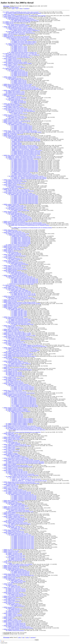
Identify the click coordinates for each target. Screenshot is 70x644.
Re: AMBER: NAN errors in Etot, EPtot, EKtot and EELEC (19, 110)
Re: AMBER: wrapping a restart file (14, 614)
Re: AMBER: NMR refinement (13, 601)
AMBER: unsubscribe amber (10, 484)
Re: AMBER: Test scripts (12, 585)
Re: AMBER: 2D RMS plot (12, 252)
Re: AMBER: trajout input (17, 414)
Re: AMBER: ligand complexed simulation (15, 341)
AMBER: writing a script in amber (19, 40)
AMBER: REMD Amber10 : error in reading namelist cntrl (16, 574)
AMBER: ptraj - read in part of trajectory (12, 588)
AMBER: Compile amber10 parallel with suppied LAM (16, 275)
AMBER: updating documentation (11, 261)
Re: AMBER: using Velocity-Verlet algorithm (16, 267)
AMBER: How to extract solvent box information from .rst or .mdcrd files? (20, 426)
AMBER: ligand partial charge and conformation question (16, 565)
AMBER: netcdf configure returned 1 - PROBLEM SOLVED (17, 121)
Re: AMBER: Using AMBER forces (17, 504)
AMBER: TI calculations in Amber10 (12, 514)
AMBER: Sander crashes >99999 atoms (12, 288)
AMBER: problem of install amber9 (11, 106)
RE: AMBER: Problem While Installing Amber (16, 181)
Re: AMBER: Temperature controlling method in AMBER (19, 63)
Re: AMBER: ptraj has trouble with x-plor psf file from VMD (17, 22)
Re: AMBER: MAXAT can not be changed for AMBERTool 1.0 (25, 30)
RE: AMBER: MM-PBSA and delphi (20, 220)
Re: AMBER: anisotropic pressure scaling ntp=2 (17, 269)
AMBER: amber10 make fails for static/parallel (14, 300)
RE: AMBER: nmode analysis (18, 606)
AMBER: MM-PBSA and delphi (10, 212)
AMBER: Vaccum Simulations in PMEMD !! (16, 24)
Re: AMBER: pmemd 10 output (16, 580)
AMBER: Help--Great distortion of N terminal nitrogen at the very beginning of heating (23, 223)
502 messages (6, 6)
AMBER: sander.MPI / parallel (10, 307)
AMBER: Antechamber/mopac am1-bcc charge (14, 532)
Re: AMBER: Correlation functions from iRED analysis (18, 395)
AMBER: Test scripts (8, 584)
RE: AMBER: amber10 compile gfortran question (20, 524)
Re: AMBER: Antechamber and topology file (16, 256)
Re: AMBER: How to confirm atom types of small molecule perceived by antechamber (25, 462)
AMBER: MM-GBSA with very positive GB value (20, 292)
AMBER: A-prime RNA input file (11, 487)
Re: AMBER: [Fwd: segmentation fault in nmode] (17, 318)
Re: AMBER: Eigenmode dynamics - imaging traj (17, 362)
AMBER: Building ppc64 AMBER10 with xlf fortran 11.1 (16, 17)
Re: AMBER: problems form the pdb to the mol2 (17, 472)
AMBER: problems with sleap (10, 77)
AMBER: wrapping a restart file (10, 613)
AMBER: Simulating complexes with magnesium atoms (16, 246)
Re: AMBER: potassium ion (9, 285)
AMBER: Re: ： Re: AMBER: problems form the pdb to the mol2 (26, 479)
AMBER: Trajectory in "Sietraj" (16, 45)
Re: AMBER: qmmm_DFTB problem (14, 490)
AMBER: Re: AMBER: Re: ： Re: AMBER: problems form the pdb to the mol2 (29, 481)
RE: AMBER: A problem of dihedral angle (15, 518)
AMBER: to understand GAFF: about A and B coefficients (16, 353)
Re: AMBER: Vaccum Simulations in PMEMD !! (20, 25)
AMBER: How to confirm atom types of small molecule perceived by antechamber (21, 461)
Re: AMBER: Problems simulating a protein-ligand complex (25, 160)
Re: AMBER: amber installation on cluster (15, 92)
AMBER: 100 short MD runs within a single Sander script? (16, 190)
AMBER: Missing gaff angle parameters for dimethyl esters (16, 36)
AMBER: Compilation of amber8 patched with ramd (15, 491)
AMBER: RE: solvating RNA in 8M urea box (13, 133)
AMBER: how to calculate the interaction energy (14, 232)
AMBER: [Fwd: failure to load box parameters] (14, 383)
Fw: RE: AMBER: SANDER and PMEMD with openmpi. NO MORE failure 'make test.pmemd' (24, 16)
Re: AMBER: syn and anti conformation (18, 98)
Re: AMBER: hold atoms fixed (13, 608)
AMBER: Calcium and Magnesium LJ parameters (14, 221)
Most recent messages (14, 7)
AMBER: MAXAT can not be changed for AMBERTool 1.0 (22, 29)
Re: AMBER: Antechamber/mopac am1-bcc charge (17, 534)
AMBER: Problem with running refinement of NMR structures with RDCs (20, 302)
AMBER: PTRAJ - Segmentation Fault (20, 236)
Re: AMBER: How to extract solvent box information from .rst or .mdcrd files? (23, 427)
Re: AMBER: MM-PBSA (14, 360)
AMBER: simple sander (9, 433)
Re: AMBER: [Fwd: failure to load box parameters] (17, 384)
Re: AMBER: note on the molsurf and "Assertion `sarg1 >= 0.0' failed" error (20, 54)
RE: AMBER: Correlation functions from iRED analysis (21, 397)
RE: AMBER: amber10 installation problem (21, 243)
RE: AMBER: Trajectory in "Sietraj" (19, 46)
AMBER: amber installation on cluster (12, 90)
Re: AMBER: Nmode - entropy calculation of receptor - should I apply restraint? (24, 132)
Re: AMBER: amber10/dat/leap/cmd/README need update (19, 467)
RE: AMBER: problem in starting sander (15, 208)
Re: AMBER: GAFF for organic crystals (15, 440)
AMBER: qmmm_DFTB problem (11, 488)
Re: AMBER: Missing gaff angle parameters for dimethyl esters (20, 44)
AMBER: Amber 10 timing (9, 447)
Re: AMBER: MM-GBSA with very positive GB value (23, 294)
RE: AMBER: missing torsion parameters (15, 630)
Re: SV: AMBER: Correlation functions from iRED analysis (25, 405)
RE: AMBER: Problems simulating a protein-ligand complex (25, 163)
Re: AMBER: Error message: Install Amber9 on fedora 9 (21, 39)
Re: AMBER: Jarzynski (8, 23)
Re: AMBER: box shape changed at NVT (15, 248)
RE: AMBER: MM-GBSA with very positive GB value (24, 295)
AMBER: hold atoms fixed (9, 607)
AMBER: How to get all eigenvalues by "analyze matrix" (21, 284)
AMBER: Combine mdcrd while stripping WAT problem (16, 192)
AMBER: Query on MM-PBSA (10, 134)
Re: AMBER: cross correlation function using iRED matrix (19, 370)
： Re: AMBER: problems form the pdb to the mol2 (20, 478)
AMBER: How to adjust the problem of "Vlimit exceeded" (16, 458)
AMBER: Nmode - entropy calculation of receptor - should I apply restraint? (20, 131)
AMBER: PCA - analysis (9, 14)
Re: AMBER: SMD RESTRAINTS (14, 272)
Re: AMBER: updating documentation (14, 262)
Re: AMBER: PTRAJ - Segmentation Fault (21, 237)
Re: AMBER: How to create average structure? (16, 392)
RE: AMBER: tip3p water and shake (14, 372)
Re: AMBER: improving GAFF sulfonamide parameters (18, 338)
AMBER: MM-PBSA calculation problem (13, 621)
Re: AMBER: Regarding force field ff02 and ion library (18, 627)
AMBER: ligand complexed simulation (12, 340)
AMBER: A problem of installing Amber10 (13, 122)
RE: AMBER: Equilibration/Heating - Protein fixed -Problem (25, 147)
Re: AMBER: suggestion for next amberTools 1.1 (17, 344)
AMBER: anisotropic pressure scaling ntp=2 (13, 268)
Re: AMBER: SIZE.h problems (13, 451)
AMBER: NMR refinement (9, 600)
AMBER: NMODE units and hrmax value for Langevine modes (17, 85)
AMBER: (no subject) (8, 452)
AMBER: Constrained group (10, 597)
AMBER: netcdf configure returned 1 (11, 120)
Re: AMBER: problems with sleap (14, 78)
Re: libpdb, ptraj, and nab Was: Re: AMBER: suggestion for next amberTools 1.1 (29, 346)
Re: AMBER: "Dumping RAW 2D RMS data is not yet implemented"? (21, 349)
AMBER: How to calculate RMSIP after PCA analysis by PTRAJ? (18, 84)
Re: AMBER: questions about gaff (14, 381)
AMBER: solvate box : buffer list (11, 65)
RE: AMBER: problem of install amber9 (15, 108)
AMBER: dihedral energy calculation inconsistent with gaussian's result (19, 482)
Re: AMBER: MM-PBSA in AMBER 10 (18, 457)
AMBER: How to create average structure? (13, 391)
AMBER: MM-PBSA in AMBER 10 (11, 104)
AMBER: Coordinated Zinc (9, 257)
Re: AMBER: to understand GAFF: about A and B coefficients (20, 354)
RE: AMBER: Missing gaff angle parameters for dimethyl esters (23, 52)
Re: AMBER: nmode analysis (13, 603)
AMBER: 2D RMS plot (8, 251)
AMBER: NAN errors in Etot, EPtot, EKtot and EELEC (16, 109)
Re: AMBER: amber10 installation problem (21, 242)
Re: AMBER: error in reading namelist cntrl (16, 623)
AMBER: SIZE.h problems (9, 449)
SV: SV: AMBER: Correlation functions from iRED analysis (25, 406)
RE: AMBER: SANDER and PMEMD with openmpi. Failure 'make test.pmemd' (21, 12)
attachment (27, 8)
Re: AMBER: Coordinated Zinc (13, 258)
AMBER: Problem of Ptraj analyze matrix (21, 172)
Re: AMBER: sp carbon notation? (13, 378)
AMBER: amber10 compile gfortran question (13, 521)
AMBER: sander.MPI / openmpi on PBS (12, 250)
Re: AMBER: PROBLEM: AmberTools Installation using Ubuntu (20, 137)
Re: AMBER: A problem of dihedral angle (18, 519)
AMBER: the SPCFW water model (11, 306)
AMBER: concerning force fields (11, 552)
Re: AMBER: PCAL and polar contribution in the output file (19, 297)
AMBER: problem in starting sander (11, 204)
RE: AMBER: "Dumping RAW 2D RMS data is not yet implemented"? (24, 350)
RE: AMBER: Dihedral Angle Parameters (21, 572)
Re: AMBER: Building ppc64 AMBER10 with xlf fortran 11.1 (20, 18)
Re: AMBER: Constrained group (13, 599)
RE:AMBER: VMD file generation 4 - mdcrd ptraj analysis (19, 32)
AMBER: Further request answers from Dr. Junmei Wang (21, 474)
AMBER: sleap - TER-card (9, 525)
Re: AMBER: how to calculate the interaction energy (18, 234)
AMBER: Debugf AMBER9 (9, 513)
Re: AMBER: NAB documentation (14, 186)
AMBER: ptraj (7, 367)
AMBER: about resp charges (10, 326)
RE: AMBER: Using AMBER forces (14, 503)
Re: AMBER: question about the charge (15, 594)
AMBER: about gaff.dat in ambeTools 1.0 (12, 365)
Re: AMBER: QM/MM (17, 143)
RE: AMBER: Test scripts (14, 586)
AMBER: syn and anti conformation (14, 96)
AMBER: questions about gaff (10, 379)
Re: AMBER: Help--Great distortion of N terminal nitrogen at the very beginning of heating (26, 224)
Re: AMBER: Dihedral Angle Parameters (15, 569)
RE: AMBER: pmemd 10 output (13, 579)
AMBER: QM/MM (16, 142)
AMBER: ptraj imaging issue (10, 95)
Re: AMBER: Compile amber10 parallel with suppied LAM (22, 278)
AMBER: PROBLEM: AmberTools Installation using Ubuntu (17, 136)
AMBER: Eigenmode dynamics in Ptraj (12, 305)
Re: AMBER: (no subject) (12, 453)
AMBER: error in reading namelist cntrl (12, 622)
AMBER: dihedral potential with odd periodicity (14, 501)
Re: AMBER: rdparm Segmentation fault (15, 531)
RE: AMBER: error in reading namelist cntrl (16, 624)
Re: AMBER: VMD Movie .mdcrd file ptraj (16, 183)
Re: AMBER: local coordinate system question (19, 510)
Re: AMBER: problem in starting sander (15, 206)
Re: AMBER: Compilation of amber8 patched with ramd (18, 492)
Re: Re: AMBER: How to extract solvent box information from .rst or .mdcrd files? (24, 428)
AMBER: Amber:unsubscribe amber (11, 551)
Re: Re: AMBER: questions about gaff (14, 382)
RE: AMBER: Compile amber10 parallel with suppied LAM (19, 277)
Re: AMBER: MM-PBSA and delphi (14, 213)
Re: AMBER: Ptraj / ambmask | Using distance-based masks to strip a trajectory (24, 157)
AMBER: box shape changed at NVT (11, 247)
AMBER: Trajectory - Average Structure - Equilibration (24, 149)
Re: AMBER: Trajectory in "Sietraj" (19, 47)
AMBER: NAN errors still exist (16, 112)
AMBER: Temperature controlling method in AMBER (15, 62)
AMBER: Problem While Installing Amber (13, 180)
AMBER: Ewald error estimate (10, 301)
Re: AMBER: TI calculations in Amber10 (15, 515)
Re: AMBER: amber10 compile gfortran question (17, 523)
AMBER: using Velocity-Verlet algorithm (12, 266)
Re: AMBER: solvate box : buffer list (14, 66)
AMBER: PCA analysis (8, 35)
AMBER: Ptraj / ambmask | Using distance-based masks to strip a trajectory (20, 155)
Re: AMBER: (9, 563)
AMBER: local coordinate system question (15, 509)
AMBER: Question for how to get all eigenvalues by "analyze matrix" (27, 150)
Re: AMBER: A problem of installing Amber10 (16, 123)
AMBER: (5, 562)
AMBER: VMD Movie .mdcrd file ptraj (12, 182)
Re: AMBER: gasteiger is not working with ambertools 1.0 (16, 56)
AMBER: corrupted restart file (10, 58)
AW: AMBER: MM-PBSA (12, 359)
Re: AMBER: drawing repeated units (11, 68)
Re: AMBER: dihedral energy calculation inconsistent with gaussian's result (23, 483)
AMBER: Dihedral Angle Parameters (11, 568)
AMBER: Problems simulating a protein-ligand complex (21, 159)
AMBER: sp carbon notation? (10, 377)
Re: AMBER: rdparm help (12, 442)
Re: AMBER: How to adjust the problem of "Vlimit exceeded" (20, 459)
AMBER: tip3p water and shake (10, 371)
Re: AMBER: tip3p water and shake (17, 376)
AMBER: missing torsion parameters (11, 629)
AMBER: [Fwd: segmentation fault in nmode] (13, 317)
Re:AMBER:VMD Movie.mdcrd (11, 188)
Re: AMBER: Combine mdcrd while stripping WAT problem (19, 193)
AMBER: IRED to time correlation (11, 329)
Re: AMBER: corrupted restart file (14, 60)
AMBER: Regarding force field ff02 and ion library (15, 626)
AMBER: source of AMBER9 (10, 464)
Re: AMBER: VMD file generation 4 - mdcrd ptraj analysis (19, 28)
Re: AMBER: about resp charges (13, 327)
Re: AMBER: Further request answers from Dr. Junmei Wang (25, 475)
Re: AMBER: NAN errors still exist (19, 114)
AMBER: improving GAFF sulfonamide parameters (15, 337)
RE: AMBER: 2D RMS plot (15, 253)
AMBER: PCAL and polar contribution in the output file (16, 296)
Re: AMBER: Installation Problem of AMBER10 (17, 409)
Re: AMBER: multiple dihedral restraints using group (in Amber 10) (21, 356)
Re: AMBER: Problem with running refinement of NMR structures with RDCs (23, 304)
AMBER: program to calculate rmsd (11, 330)
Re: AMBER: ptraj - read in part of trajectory (16, 589)
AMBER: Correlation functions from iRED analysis (15, 394)
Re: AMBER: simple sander (12, 435)
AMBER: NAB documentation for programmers (14, 94)
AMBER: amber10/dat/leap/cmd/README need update (16, 465)
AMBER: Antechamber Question (11, 468)
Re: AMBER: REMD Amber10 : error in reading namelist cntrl (20, 575)
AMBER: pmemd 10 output (9, 578)
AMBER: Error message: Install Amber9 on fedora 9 (18, 38)
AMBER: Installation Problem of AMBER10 (13, 408)
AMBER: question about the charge (11, 592)
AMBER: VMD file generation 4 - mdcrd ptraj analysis (15, 27)
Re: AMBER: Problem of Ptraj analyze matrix (22, 174)
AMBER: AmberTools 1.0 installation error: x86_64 (15, 444)
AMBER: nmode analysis (9, 602)
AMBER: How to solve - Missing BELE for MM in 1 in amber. (17, 333)
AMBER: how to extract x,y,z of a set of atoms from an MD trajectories (19, 393)
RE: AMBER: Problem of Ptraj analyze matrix (22, 219)
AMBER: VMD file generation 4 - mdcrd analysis (14, 34)
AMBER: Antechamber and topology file (12, 255)
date (17, 8)
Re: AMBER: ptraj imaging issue (13, 99)
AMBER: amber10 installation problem (17, 235)
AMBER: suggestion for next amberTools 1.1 (13, 343)
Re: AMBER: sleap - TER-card (13, 526)
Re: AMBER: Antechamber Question (14, 469)
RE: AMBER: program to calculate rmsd (15, 332)
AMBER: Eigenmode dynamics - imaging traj (13, 361)
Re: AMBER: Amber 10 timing (13, 448)
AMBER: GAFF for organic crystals (11, 438)
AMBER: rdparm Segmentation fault (11, 530)
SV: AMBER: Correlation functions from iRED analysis (24, 404)
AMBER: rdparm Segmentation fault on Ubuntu (14, 507)
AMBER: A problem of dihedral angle (12, 516)
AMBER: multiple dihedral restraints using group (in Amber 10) (17, 355)
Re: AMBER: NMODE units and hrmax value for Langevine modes (21, 87)
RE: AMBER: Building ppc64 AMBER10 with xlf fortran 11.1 (25, 21)
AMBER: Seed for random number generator (13, 596)
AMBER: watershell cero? (9, 617)
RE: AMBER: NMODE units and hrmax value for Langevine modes (24, 88)
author (13, 8)
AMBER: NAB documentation (10, 185)
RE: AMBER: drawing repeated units (14, 70)
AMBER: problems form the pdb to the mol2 (13, 470)
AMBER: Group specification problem (12, 577)
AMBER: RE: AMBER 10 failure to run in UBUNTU (21, 564)
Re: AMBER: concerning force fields (14, 553)
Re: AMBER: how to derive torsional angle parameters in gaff (20, 512)
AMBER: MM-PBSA (8, 357)
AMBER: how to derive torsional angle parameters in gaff (16, 508)
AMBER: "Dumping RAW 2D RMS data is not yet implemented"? (18, 348)
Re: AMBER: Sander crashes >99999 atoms (16, 289)
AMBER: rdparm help (8, 441)
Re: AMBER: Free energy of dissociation (15, 116)
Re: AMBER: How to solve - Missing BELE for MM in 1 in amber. (21, 335)
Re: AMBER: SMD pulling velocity (14, 231)
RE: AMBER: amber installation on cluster (15, 93)
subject (21, 8)
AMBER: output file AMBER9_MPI (11, 567)
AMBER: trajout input (16, 413)
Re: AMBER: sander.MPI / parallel (14, 308)
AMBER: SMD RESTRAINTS (10, 270)
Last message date (7, 633)
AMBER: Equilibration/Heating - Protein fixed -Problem (24, 145)
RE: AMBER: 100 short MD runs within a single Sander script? (20, 191)
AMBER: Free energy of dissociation (11, 115)
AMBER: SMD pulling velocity (10, 230)
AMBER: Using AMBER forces (10, 502)
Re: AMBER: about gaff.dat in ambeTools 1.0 (16, 366)
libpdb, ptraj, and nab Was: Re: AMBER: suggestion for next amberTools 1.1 (26, 345)
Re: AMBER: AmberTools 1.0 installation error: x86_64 (18, 446)
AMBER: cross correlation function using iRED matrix (15, 368)
